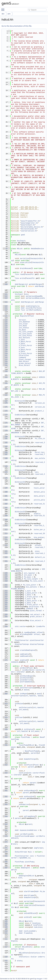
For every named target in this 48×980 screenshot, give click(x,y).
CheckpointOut (36, 258)
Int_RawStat (24, 322)
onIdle (27, 917)
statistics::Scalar (28, 957)
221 (5, 551)
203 (5, 504)
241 (5, 585)
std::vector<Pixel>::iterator (28, 774)
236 (5, 575)
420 (5, 957)
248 (5, 599)
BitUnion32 (20, 401)
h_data (28, 603)
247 (5, 597)
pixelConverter (37, 640)
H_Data (22, 351)
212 (5, 525)
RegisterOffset (27, 316)
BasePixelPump (31, 751)
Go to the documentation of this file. (17, 26)
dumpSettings (30, 759)
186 (5, 452)
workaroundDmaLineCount (28, 299)
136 (5, 345)
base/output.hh (28, 225)
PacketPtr (29, 274)
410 (5, 931)
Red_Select (24, 361)
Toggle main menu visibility (3, 8)
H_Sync (22, 347)
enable (37, 514)
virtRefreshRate (33, 310)
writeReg (24, 634)
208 (5, 516)
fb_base (27, 577)
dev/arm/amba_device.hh (32, 227)
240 (5, 581)
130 (5, 334)
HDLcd (19, 249)
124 (5, 322)
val (36, 472)
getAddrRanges (35, 284)
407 (5, 925)
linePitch (37, 925)
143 (5, 359)
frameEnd (28, 933)
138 (5, 350)
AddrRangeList (21, 284)
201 (5, 496)
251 (5, 605)
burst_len (39, 452)
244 (5, 591)
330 (5, 729)
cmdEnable (24, 654)
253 (5, 609)
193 (5, 472)
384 (5, 862)
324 (5, 717)
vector (23, 626)
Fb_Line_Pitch (25, 336)
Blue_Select (24, 365)
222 (5, 553)
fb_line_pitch (29, 585)
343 (5, 765)
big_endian (39, 537)
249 (5, 601)
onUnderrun (24, 804)
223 (5, 557)
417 (5, 947)
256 (5, 617)
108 (5, 284)
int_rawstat (29, 573)
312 (5, 704)
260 (5, 626)
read (22, 274)
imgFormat (38, 848)
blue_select (35, 620)
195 (5, 478)
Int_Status (24, 328)
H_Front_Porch (25, 353)
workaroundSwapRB (34, 296)
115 (5, 306)
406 (5, 923)
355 (5, 804)
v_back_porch (31, 593)
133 (5, 340)
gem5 (23, 235)
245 (5, 593)
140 (5, 353)
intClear (19, 717)
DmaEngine (25, 868)
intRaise (19, 704)
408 (5, 927)
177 (5, 427)
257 (5, 620)
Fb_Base (22, 330)
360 (5, 816)
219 (5, 545)
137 (5, 347)
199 (5, 488)
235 (5, 573)
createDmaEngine (27, 650)
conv (32, 856)
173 (5, 415)
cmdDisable (25, 656)
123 (5, 320)
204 (5, 508)
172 (5, 411)
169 (5, 401)
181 (5, 438)
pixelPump (29, 862)
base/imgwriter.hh (29, 223)
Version (22, 320)
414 (5, 939)
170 (5, 403)
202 (5, 500)
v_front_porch (31, 597)
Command (22, 357)
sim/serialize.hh (29, 231)
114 (5, 302)
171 (5, 407)
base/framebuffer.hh (30, 221)
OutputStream (21, 852)
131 (5, 336)
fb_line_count (36, 581)
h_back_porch (31, 601)
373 (5, 842)
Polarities (24, 355)
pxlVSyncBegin (26, 676)
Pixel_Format (25, 359)
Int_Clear (23, 324)
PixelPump (25, 737)
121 (5, 316)
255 (5, 614)
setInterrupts (26, 688)
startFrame (29, 891)
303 (5, 694)
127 (5, 328)
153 (5, 377)
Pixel (30, 668)
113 (5, 298)
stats (19, 961)
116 (5, 308)
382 (5, 856)
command (29, 609)
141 (5, 355)
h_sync (28, 599)
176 (5, 423)
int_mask (28, 575)
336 (5, 745)
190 (5, 466)
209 (5, 520)
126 (5, 326)
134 (5, 342)
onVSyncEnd (29, 797)
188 (5, 458)
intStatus (28, 729)
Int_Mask (23, 326)
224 (5, 561)
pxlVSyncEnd (25, 678)
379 (5, 852)
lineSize (36, 923)
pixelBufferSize (33, 308)
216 (5, 539)
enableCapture (32, 306)
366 (5, 830)
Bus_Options (24, 338)
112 (5, 296)
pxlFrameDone (26, 682)
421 (5, 961)
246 (5, 595)
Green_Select (25, 363)
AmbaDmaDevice (37, 249)
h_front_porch (31, 605)
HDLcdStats (27, 947)
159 (5, 389)
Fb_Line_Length (26, 332)
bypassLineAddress (28, 830)
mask (26, 690)
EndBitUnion (20, 415)
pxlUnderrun (25, 680)
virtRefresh (25, 834)
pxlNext (23, 668)
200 (5, 492)
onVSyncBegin (30, 791)
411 (5, 933)
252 (5, 607)
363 (5, 824)
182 (5, 442)
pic (30, 852)
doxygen (39, 979)
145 (5, 363)
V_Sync (22, 340)
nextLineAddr (30, 931)
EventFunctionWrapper (25, 836)
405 (5, 921)
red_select (35, 614)
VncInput (21, 241)
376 (5, 848)
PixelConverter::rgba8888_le (28, 857)
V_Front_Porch (25, 345)
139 (5, 351)
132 (5, 338)
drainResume (25, 268)
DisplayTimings (22, 644)
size (37, 551)
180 (5, 437)
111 (5, 294)
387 (5, 868)
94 (5, 249)
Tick (17, 274)
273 (5, 660)
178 (5, 431)
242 (5, 587)
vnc (26, 294)
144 (5, 361)
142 (5, 357)
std (16, 626)
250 (5, 603)
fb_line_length (31, 579)
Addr (23, 308)
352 (5, 797)
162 (5, 395)
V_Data (22, 344)
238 (5, 579)
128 (5, 330)
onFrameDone (29, 816)
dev (3, 14)
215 (5, 537)
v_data (28, 595)
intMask (23, 694)
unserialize (25, 262)
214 (5, 533)
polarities (34, 607)
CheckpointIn (38, 262)
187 (5, 454)
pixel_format (36, 611)
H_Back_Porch (25, 350)
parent (34, 753)
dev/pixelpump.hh (29, 229)
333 (5, 737)
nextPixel (28, 765)
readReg (27, 632)
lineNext (26, 670)
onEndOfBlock (30, 913)
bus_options (31, 587)
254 (5, 611)
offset (38, 545)
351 (5, 791)
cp (12, 260)
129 (5, 332)
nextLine (23, 773)
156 (5, 383)
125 (5, 324)
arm (9, 14)
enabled (23, 660)
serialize (24, 258)
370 (5, 836)
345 (5, 773)
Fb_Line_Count (25, 334)
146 (5, 365)
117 (5, 310)
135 (5, 344)
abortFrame (29, 895)
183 (5, 446)
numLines (38, 927)
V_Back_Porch (25, 342)
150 (5, 371)
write (22, 278)
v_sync (28, 591)
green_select (36, 617)
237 (5, 577)
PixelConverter (22, 640)
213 (5, 530)
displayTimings (37, 644)
